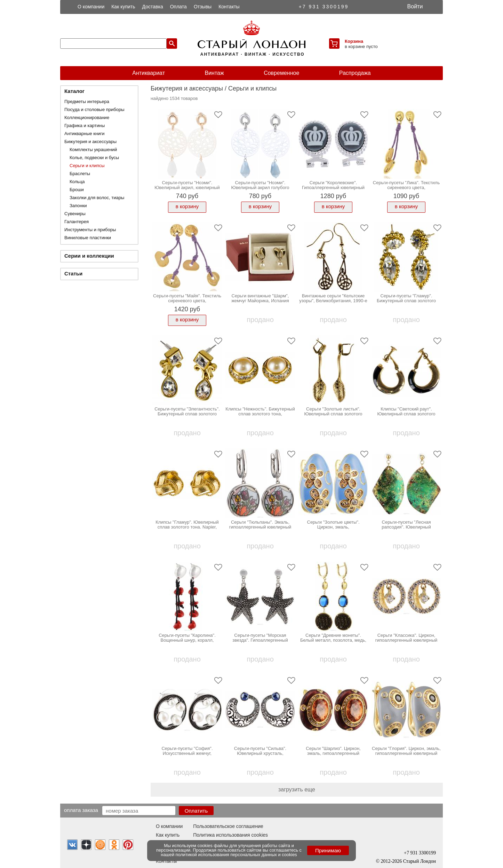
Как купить (123, 7)
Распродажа (355, 73)
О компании (91, 7)
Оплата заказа (81, 810)
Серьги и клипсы (87, 166)
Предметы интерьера (87, 101)
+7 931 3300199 (324, 7)
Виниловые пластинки (88, 238)
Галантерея (77, 222)
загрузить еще (297, 789)
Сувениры (75, 214)
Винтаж (214, 73)
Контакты (229, 7)
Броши (77, 190)
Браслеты (80, 174)
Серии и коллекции (89, 256)
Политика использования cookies (230, 835)
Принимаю (328, 850)
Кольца (77, 182)
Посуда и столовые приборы (94, 110)
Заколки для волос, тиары (97, 198)
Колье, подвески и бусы (94, 158)
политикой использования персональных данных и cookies (236, 855)
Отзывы (203, 7)
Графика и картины (85, 126)
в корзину (187, 206)
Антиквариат (149, 73)
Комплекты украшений (93, 150)
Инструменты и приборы (90, 230)
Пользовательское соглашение (228, 826)
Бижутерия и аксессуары (90, 142)
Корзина (354, 41)
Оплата (178, 7)
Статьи (73, 273)
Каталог (74, 91)
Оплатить (196, 811)
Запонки (78, 206)
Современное (281, 73)
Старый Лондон (420, 861)
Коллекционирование (87, 118)
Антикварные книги (84, 134)
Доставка (153, 7)
